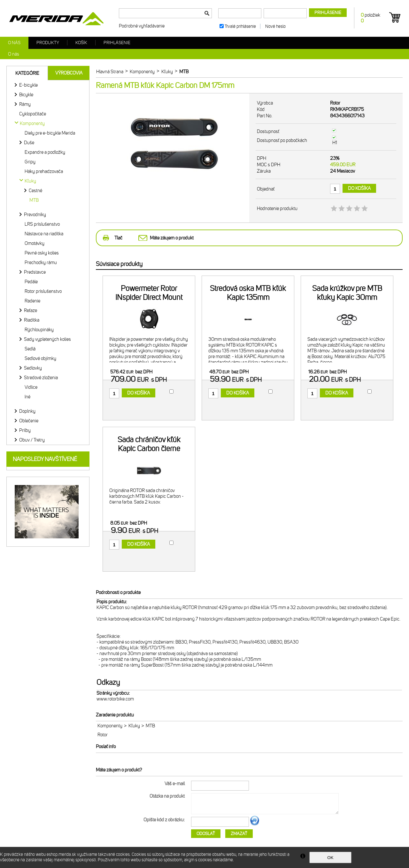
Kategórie (27, 73)
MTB (34, 200)
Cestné (35, 191)
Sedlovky (33, 368)
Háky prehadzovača (44, 171)
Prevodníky (35, 215)
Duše (29, 143)
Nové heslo (275, 26)
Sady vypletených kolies (47, 339)
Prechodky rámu (41, 262)
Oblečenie (29, 421)
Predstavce (35, 272)
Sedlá (30, 349)
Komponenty (110, 726)
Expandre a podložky (45, 152)
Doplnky (27, 411)
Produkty (48, 43)
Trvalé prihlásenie (240, 26)
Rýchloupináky (39, 330)
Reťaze (31, 310)
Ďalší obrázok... (255, 825)
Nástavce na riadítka (44, 234)
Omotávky (35, 243)
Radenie (32, 301)
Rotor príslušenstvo (43, 291)
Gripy (30, 162)
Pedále (31, 282)
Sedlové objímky (40, 358)
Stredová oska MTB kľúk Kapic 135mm (248, 293)
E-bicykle (28, 85)
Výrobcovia (69, 73)
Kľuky (134, 726)
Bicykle (26, 95)
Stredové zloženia (41, 378)
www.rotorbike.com (115, 699)
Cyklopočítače (33, 114)
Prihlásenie (117, 43)
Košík (81, 43)
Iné (27, 397)
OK (330, 858)
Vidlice (31, 387)
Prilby (25, 430)
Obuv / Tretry (32, 440)
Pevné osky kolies (42, 253)
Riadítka (32, 320)
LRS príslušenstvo (42, 224)
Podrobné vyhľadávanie (142, 26)
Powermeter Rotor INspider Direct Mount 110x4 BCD (149, 297)
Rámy (25, 104)
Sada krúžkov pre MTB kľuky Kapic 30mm (347, 293)
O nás (14, 43)
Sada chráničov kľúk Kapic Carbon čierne (149, 444)
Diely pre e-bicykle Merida (50, 133)
